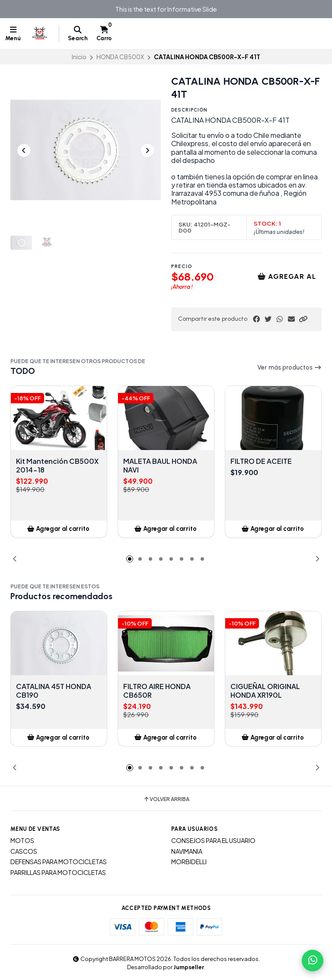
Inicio (79, 57)
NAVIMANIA (187, 851)
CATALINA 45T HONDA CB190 (54, 691)
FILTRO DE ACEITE (261, 461)
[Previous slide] (24, 150)
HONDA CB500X (120, 57)
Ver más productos (289, 367)
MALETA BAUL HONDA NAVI (160, 466)
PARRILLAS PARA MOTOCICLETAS (58, 872)
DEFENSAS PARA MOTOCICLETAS (59, 862)
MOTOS (22, 840)
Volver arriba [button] (166, 799)
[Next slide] (147, 150)
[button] (303, 319)
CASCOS (24, 851)
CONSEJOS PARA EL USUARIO (213, 840)
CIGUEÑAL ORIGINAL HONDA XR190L (265, 691)
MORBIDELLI (189, 862)
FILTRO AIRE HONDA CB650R (157, 691)
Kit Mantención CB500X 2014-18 (57, 466)
